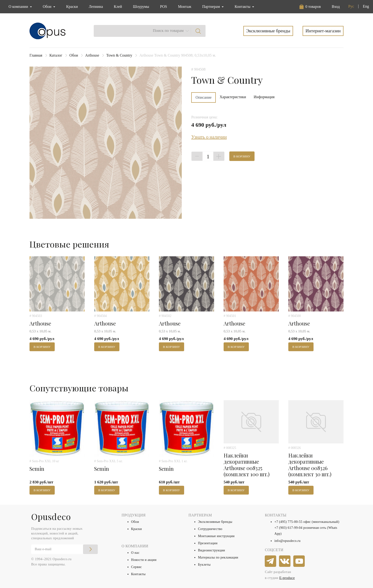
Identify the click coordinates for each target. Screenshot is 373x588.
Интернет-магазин (323, 31)
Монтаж (185, 7)
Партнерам (211, 7)
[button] (310, 7)
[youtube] (299, 561)
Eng (366, 6)
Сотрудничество (210, 529)
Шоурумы (141, 7)
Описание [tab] (204, 97)
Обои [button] (48, 7)
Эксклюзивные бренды (268, 31)
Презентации (208, 543)
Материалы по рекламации (218, 557)
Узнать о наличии (209, 137)
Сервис (136, 567)
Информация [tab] (264, 97)
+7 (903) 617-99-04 (288, 528)
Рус (351, 6)
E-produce (287, 578)
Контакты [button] (243, 7)
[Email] (64, 549)
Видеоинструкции (211, 550)
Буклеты (204, 565)
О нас (135, 553)
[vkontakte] (285, 561)
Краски (72, 7)
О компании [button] (19, 7)
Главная (36, 55)
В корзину (242, 156)
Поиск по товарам (168, 31)
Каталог (56, 55)
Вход (336, 7)
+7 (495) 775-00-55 (288, 522)
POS (164, 7)
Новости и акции (144, 560)
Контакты (138, 574)
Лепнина (96, 7)
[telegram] (271, 561)
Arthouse (92, 55)
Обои (74, 55)
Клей (118, 7)
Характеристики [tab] (233, 97)
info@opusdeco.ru (287, 541)
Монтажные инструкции (216, 536)
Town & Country (119, 55)
